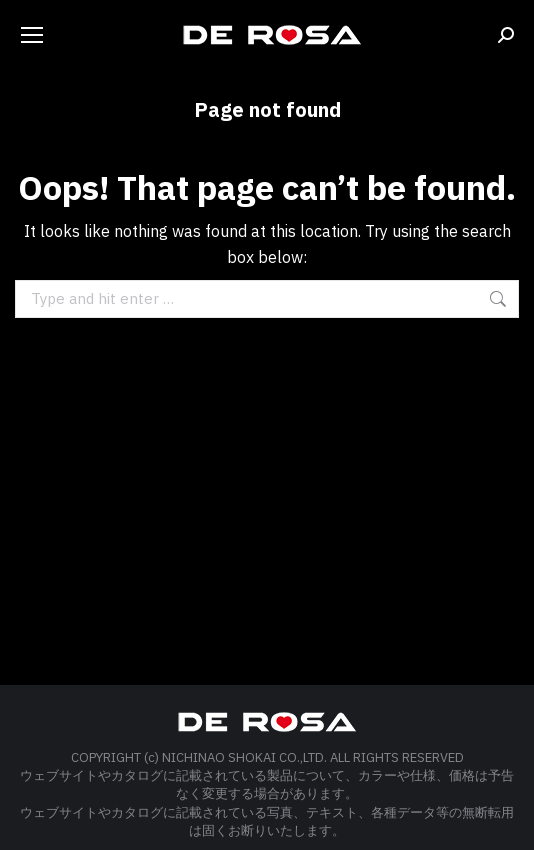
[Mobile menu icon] (32, 35)
